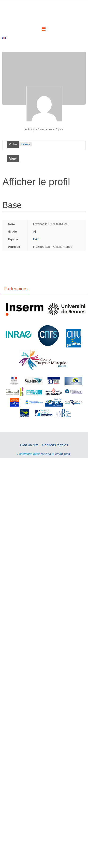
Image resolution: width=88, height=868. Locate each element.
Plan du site (29, 415)
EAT (36, 209)
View (13, 129)
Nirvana (46, 424)
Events (26, 114)
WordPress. (63, 424)
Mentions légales (55, 415)
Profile (13, 114)
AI (34, 202)
